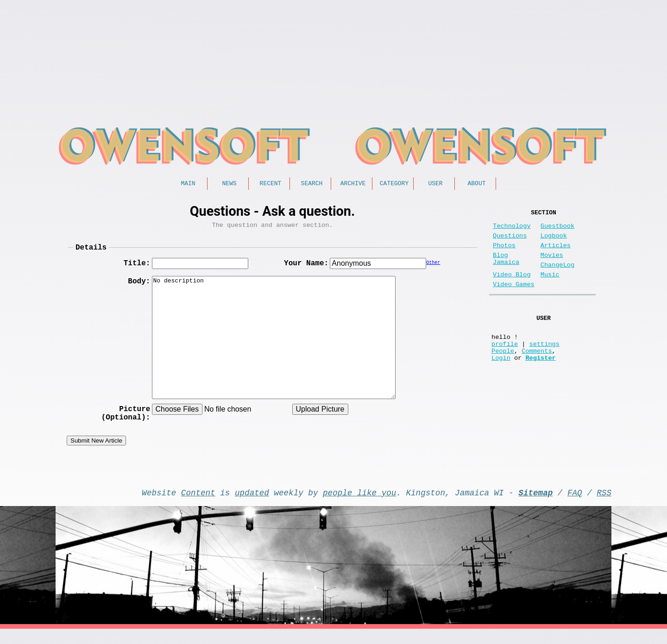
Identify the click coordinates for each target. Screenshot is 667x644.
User (435, 184)
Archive (353, 184)
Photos (504, 253)
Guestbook (557, 230)
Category (394, 184)
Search (312, 184)
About (476, 184)
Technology (512, 230)
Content (198, 506)
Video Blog (512, 288)
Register (540, 384)
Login (501, 384)
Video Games (514, 299)
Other (433, 269)
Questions (510, 241)
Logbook (554, 241)
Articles (556, 253)
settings (544, 366)
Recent (271, 184)
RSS (604, 506)
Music (550, 288)
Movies (552, 265)
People (503, 375)
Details (91, 252)
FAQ (575, 506)
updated (252, 506)
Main (188, 184)
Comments (537, 375)
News (229, 184)
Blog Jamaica (506, 269)
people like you (359, 506)
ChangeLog (557, 276)
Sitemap (535, 506)
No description (274, 343)
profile (505, 366)
